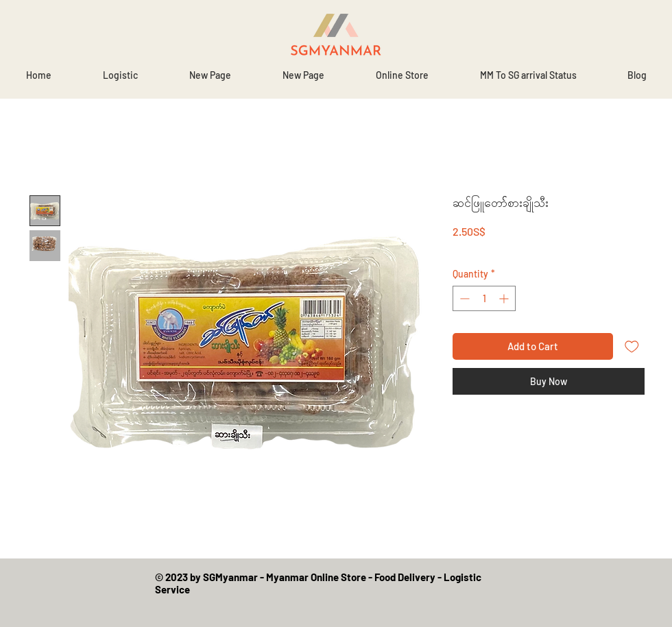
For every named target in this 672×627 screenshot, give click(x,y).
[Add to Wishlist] (632, 346)
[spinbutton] (484, 298)
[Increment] (505, 298)
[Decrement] (463, 298)
